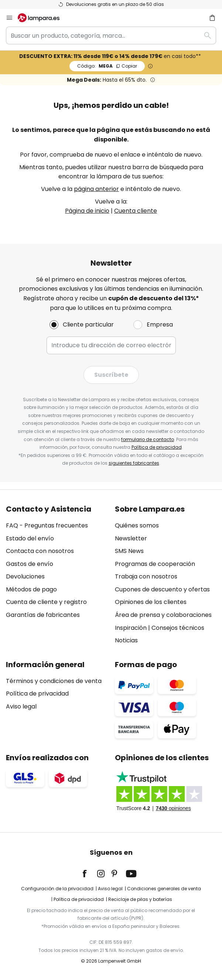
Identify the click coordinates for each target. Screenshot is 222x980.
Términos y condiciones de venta (54, 681)
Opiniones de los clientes (151, 602)
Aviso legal (21, 706)
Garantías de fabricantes (43, 615)
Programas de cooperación (155, 564)
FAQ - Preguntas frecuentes (47, 525)
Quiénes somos (137, 525)
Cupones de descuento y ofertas (162, 589)
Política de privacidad (157, 447)
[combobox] (111, 35)
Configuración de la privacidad (57, 889)
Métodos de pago (31, 589)
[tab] (57, 575)
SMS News (129, 551)
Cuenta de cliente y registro (46, 602)
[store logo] (43, 18)
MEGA (107, 66)
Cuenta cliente (136, 211)
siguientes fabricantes (134, 463)
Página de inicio (87, 211)
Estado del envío (30, 538)
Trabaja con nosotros (146, 576)
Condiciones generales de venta (164, 889)
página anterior (96, 189)
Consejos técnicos (178, 628)
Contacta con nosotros (40, 551)
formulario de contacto (148, 439)
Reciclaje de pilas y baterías (140, 899)
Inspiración (131, 628)
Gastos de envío (30, 564)
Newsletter (131, 538)
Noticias (126, 640)
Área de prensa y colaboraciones (163, 615)
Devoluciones (25, 576)
